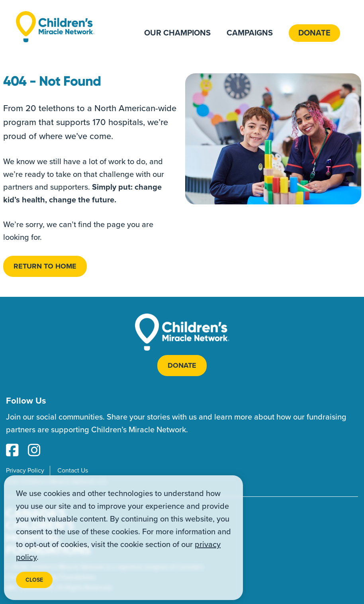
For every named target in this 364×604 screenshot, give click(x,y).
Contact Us (73, 471)
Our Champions (177, 33)
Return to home (45, 266)
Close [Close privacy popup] (34, 580)
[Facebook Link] (12, 451)
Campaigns (250, 33)
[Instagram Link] (34, 451)
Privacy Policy (25, 471)
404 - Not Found (52, 81)
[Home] (55, 26)
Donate (314, 33)
